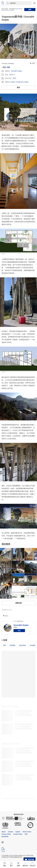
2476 (11, 75)
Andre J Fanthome (17, 82)
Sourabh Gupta (16, 71)
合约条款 (19, 9)
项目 (5, 645)
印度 (8, 67)
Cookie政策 (12, 10)
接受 (30, 10)
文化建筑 (32, 645)
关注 (19, 631)
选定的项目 (22, 645)
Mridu (26, 82)
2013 (14, 78)
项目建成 (13, 645)
